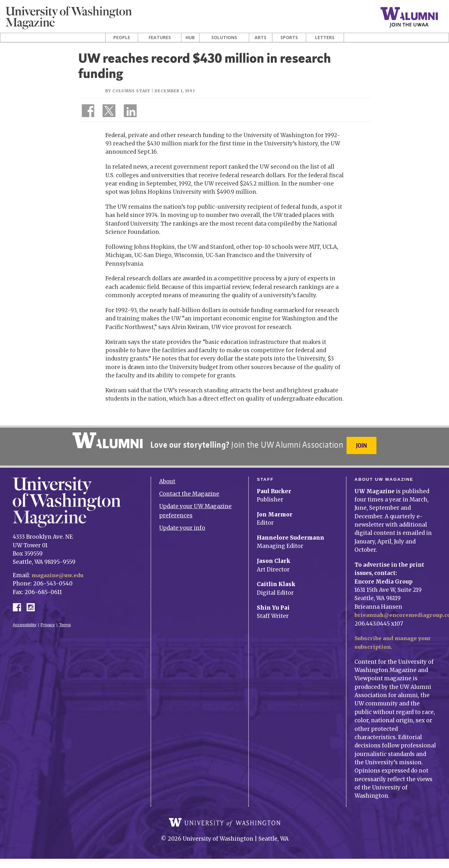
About (167, 478)
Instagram (33, 603)
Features (160, 38)
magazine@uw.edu (59, 571)
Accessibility (25, 621)
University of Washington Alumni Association (107, 440)
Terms (65, 621)
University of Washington (225, 823)
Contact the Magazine (189, 490)
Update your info (182, 524)
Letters (325, 38)
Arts (260, 38)
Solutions (224, 38)
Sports (289, 38)
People (122, 38)
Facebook (19, 603)
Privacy (48, 621)
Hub (190, 38)
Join (362, 445)
